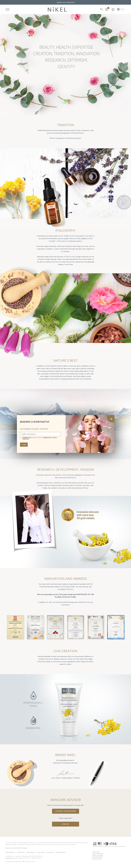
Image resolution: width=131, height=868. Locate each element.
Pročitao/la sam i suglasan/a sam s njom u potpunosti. (40, 438)
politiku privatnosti (37, 438)
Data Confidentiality (98, 857)
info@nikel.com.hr (10, 858)
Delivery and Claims (98, 855)
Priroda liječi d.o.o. (10, 852)
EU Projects (50, 852)
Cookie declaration (61, 852)
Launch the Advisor (66, 811)
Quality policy (21, 852)
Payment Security (97, 859)
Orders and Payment (98, 853)
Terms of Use (96, 852)
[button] (121, 9)
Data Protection (31, 852)
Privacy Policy (41, 852)
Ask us (66, 824)
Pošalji (24, 445)
